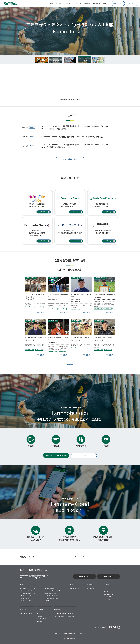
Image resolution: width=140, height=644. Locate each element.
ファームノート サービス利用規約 (64, 614)
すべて (106, 589)
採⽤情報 (39, 621)
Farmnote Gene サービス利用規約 (64, 616)
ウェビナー (107, 599)
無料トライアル (118, 3)
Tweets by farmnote (82, 557)
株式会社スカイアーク (27, 557)
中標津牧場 (96, 3)
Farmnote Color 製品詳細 (56, 455)
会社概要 (39, 616)
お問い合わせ (132, 3)
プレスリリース (108, 594)
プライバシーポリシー (69, 634)
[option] (70, 28)
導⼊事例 (90, 585)
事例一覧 (70, 364)
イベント (107, 602)
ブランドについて (42, 619)
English (57, 634)
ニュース (67, 3)
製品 (22, 585)
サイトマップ (81, 634)
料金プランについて (84, 456)
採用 (104, 3)
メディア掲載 (108, 597)
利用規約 (57, 609)
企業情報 (87, 3)
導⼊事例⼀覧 (91, 589)
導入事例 (59, 3)
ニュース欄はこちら (70, 159)
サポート (23, 609)
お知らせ (107, 591)
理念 (38, 614)
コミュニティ (77, 3)
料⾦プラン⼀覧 (74, 589)
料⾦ (72, 585)
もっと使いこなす (25, 614)
